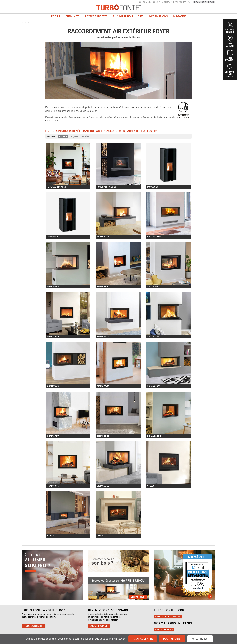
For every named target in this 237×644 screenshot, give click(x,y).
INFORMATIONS (158, 16)
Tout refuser (172, 639)
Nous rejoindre (99, 626)
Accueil (26, 23)
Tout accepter (143, 639)
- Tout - (63, 136)
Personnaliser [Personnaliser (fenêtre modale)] (200, 639)
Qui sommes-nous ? (149, 2)
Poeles (85, 136)
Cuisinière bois (123, 16)
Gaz (140, 16)
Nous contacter (34, 626)
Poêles (55, 16)
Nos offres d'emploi (168, 616)
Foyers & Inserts (96, 16)
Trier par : (52, 136)
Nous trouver (164, 629)
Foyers (74, 136)
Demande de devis (204, 2)
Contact (167, 2)
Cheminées (72, 16)
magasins (180, 16)
